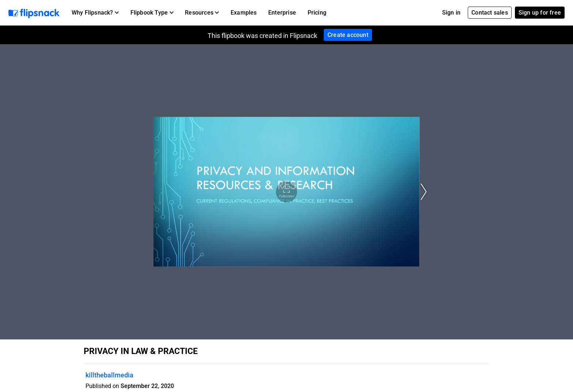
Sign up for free (540, 13)
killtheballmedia (109, 375)
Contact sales (490, 13)
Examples (244, 13)
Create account (348, 35)
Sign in (451, 13)
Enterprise (282, 13)
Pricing (317, 13)
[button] (95, 13)
